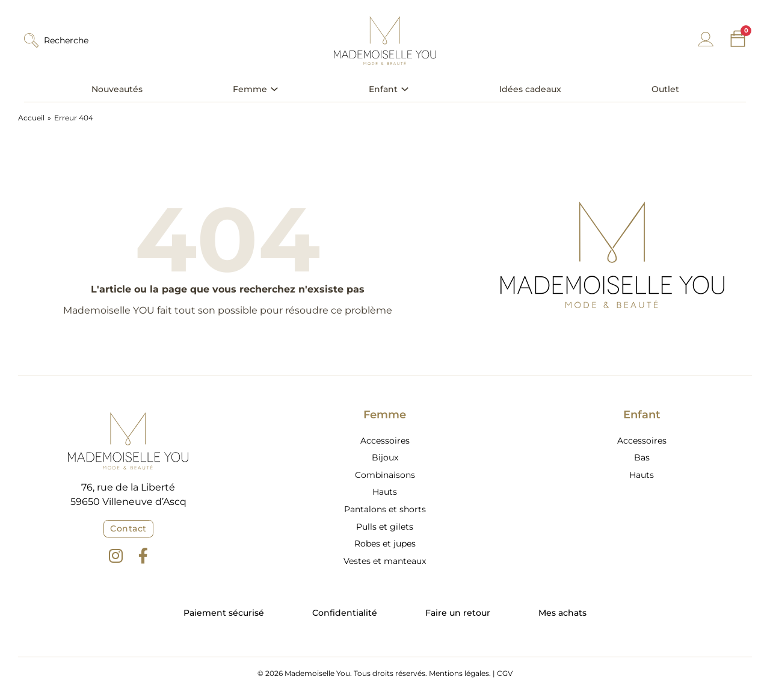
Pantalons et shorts (385, 509)
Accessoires (385, 441)
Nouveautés (117, 89)
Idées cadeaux (530, 89)
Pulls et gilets (385, 527)
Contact (128, 528)
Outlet (665, 89)
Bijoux (385, 457)
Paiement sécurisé (224, 613)
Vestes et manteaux (385, 561)
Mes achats (562, 613)
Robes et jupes (385, 544)
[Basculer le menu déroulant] (274, 89)
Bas (642, 457)
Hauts (385, 492)
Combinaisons (385, 475)
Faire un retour (458, 613)
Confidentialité (345, 613)
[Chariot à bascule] (738, 39)
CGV (505, 673)
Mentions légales (459, 673)
